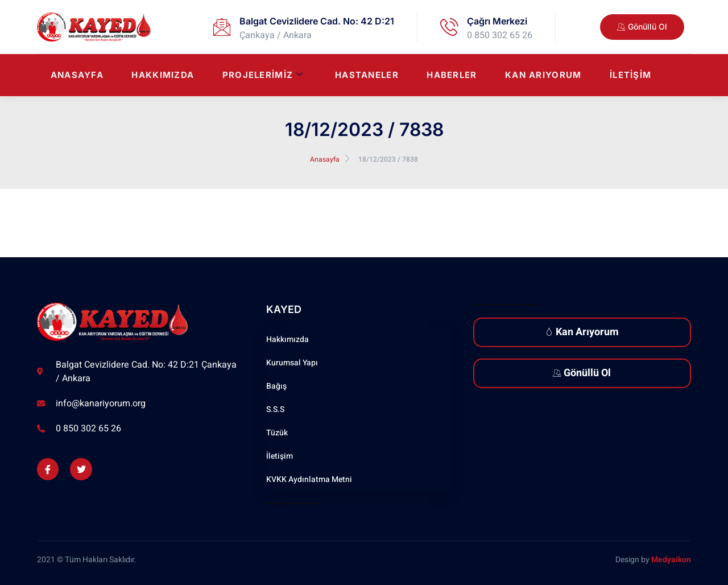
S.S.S (275, 409)
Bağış (276, 386)
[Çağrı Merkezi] (449, 27)
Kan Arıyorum (543, 75)
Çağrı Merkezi (497, 21)
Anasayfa (75, 75)
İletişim (630, 75)
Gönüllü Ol (582, 373)
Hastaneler (366, 75)
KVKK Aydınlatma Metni (309, 479)
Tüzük (277, 433)
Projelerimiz (261, 75)
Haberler (451, 75)
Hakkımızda (161, 75)
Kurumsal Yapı (292, 363)
